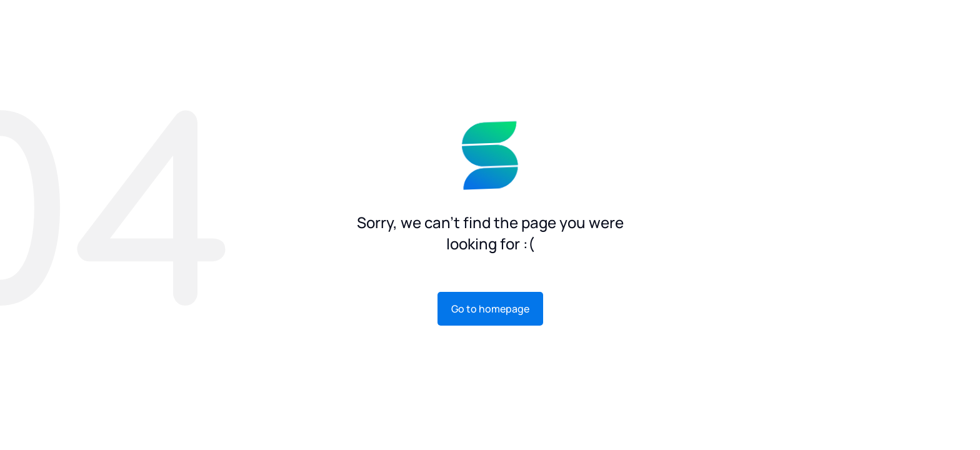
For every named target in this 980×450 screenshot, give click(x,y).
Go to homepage (490, 309)
